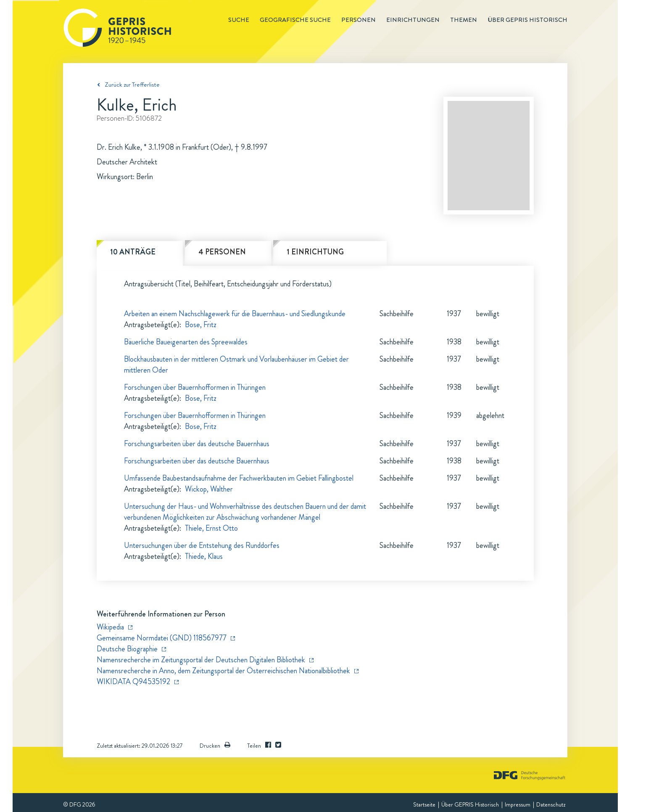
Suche (239, 20)
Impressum (518, 804)
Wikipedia (110, 627)
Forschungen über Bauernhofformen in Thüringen (195, 387)
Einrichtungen (413, 20)
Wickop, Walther (209, 489)
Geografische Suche (295, 20)
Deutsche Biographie (127, 649)
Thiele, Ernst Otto (211, 528)
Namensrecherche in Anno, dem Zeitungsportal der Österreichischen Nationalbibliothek (223, 671)
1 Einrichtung (315, 252)
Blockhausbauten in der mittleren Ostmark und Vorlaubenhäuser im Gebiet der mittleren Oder (236, 365)
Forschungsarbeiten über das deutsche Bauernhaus (197, 444)
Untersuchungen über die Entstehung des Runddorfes (202, 545)
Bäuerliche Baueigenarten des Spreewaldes (186, 342)
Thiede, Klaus (204, 556)
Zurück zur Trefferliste (132, 85)
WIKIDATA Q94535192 (133, 682)
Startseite (424, 804)
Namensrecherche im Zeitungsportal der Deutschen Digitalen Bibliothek (201, 660)
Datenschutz (551, 804)
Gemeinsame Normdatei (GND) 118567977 (162, 638)
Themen (464, 20)
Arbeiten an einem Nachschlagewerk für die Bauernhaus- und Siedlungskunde (235, 314)
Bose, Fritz (201, 325)
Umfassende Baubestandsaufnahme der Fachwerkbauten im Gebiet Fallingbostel (239, 478)
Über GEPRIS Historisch (470, 804)
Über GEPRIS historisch (527, 20)
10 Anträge (133, 252)
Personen (358, 20)
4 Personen (222, 252)
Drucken (215, 746)
